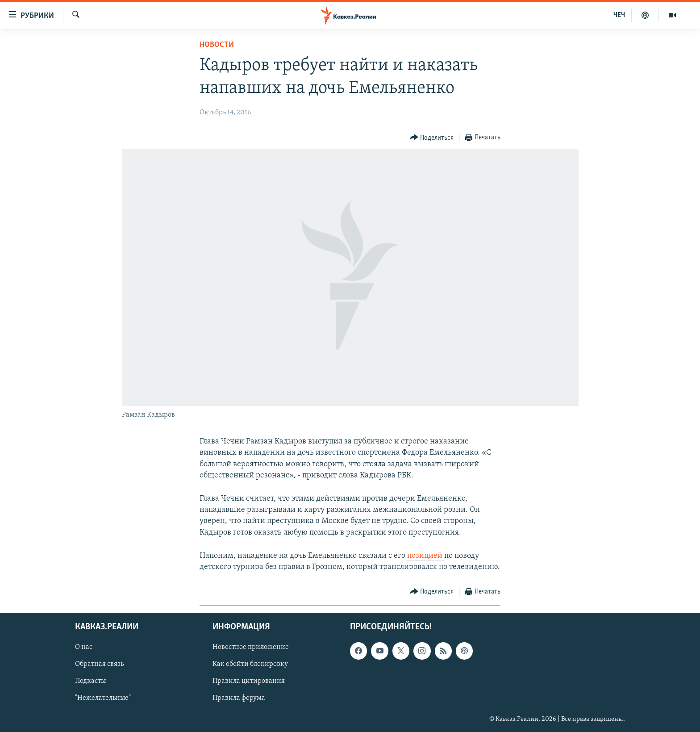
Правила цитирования (249, 682)
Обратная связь (99, 665)
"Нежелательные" (103, 699)
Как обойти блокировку (250, 665)
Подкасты (90, 682)
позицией (426, 556)
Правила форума (239, 699)
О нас (84, 648)
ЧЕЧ (619, 15)
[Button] (432, 138)
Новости (217, 45)
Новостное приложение (251, 648)
